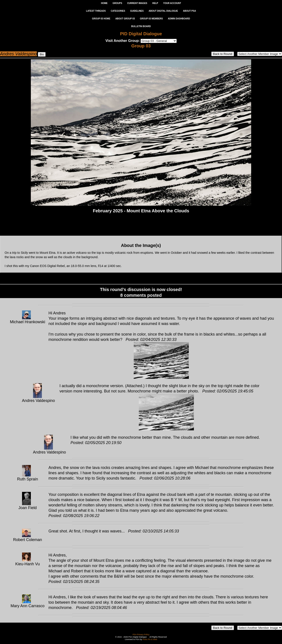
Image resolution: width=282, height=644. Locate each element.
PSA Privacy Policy (141, 635)
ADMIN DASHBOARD (179, 19)
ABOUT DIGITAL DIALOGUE (163, 11)
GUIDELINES (137, 11)
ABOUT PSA (189, 11)
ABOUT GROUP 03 (125, 19)
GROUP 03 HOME (101, 19)
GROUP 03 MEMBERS (151, 19)
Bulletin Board (141, 26)
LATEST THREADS (96, 11)
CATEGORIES (118, 11)
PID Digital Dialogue (141, 34)
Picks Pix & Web (150, 639)
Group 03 (141, 46)
